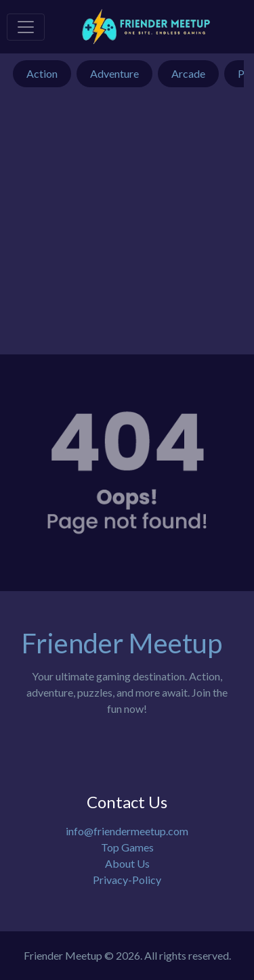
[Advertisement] (127, 228)
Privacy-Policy (127, 880)
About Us (127, 863)
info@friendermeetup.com (127, 831)
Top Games (127, 847)
